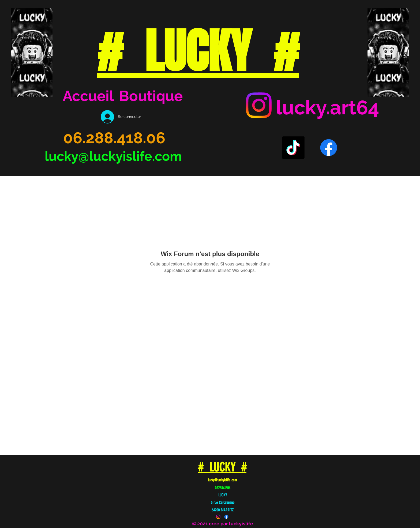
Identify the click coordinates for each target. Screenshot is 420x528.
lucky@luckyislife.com (113, 156)
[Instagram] (259, 105)
